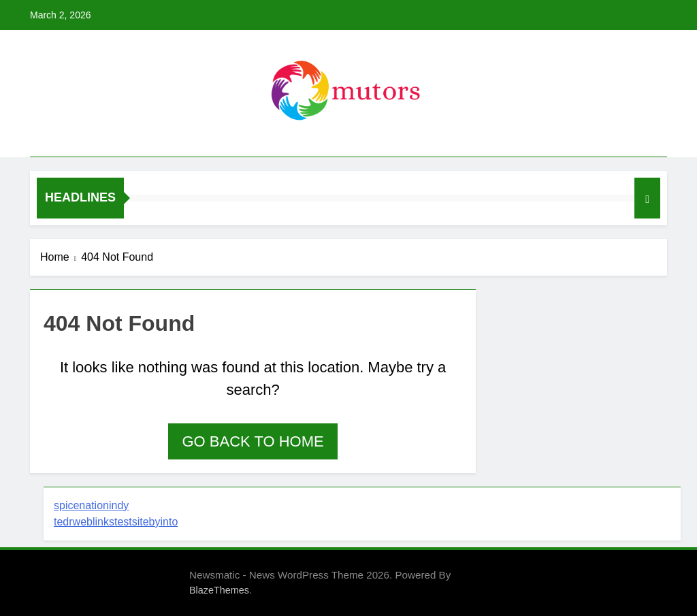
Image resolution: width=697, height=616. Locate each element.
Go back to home (253, 441)
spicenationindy (91, 505)
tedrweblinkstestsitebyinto (116, 522)
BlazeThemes (219, 590)
